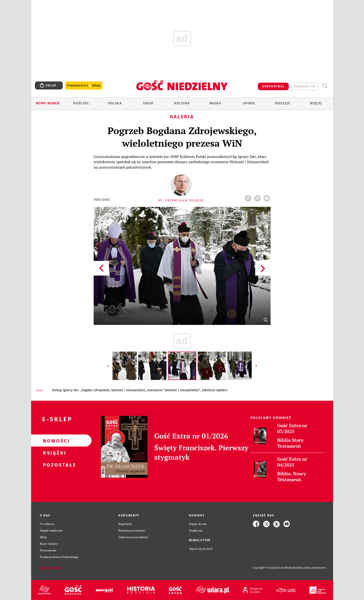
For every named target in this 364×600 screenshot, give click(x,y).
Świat (148, 103)
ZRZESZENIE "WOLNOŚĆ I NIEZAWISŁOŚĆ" (174, 390)
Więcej (316, 103)
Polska (115, 103)
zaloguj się (305, 86)
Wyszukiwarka (325, 86)
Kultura (182, 103)
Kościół (81, 103)
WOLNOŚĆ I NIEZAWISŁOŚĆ (128, 390)
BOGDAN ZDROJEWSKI (96, 390)
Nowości (54, 441)
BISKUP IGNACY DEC (66, 390)
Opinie (249, 103)
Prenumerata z (84, 86)
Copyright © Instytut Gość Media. (273, 568)
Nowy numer (48, 103)
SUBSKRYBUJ (273, 86)
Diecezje (282, 103)
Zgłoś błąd (51, 568)
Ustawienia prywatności (134, 537)
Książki (54, 453)
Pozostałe (54, 465)
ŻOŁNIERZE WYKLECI (215, 390)
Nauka (215, 103)
